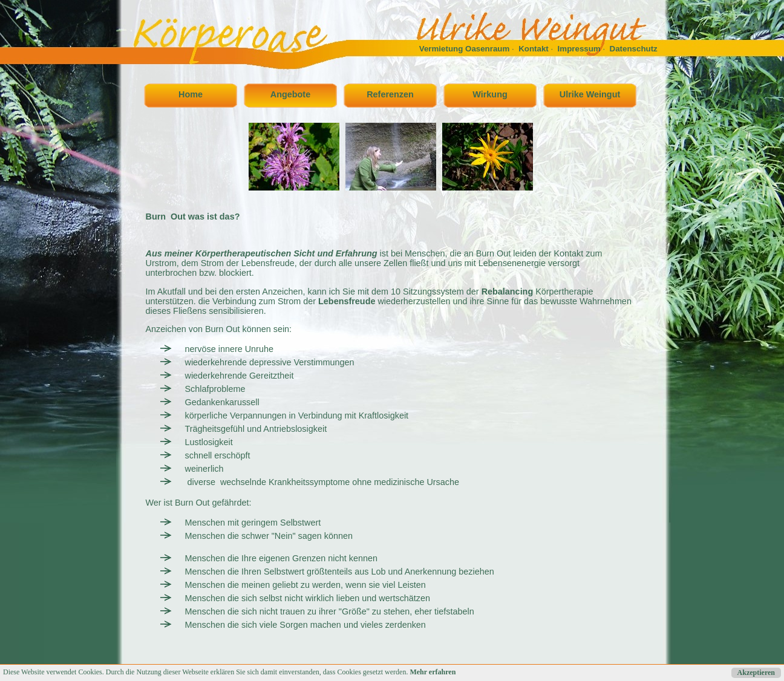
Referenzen (390, 94)
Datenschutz (634, 49)
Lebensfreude (347, 301)
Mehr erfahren (433, 672)
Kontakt (534, 49)
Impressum (579, 49)
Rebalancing (508, 292)
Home (191, 94)
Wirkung (490, 94)
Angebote (290, 94)
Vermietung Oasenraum (465, 49)
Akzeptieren (756, 673)
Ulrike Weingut (590, 94)
